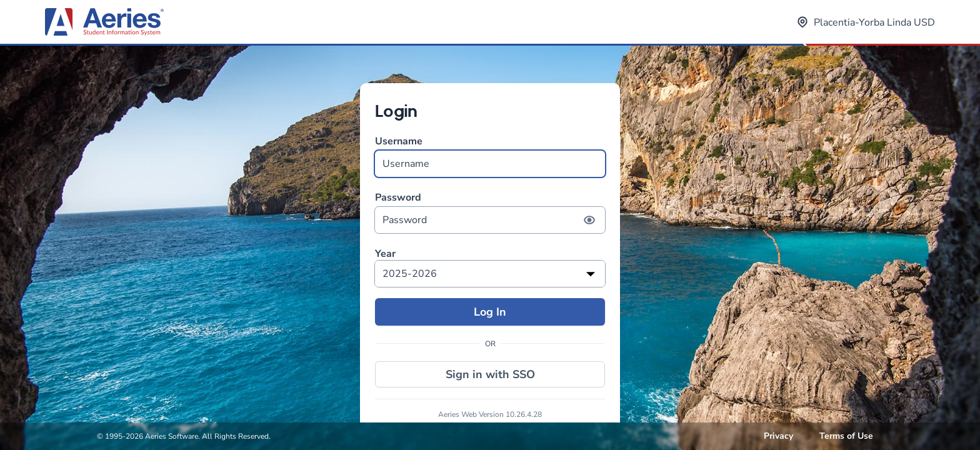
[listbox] (490, 274)
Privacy (778, 436)
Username (490, 156)
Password (490, 212)
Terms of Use (846, 436)
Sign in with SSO (490, 374)
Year (385, 254)
